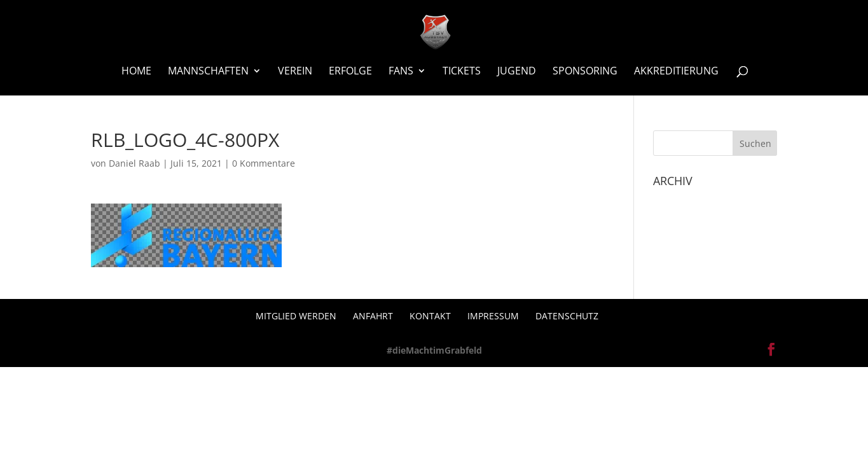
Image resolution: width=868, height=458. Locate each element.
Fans (401, 72)
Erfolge (350, 72)
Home (136, 72)
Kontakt (430, 316)
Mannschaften (208, 72)
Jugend (517, 72)
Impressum (493, 316)
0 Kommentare (264, 163)
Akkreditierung (676, 72)
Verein (295, 72)
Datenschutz (567, 316)
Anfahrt (373, 316)
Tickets (462, 72)
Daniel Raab (134, 163)
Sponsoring (585, 72)
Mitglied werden (296, 316)
